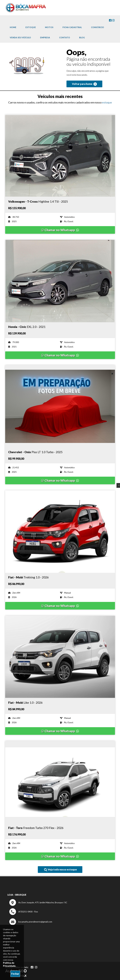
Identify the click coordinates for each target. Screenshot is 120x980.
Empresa (45, 38)
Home (13, 27)
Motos (49, 27)
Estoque (31, 27)
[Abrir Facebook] (32, 967)
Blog (82, 38)
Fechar (15, 974)
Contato (65, 38)
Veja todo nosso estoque (60, 870)
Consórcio (98, 27)
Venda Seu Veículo (20, 38)
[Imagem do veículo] (60, 156)
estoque (107, 102)
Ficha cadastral (72, 27)
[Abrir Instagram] (36, 967)
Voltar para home (84, 84)
